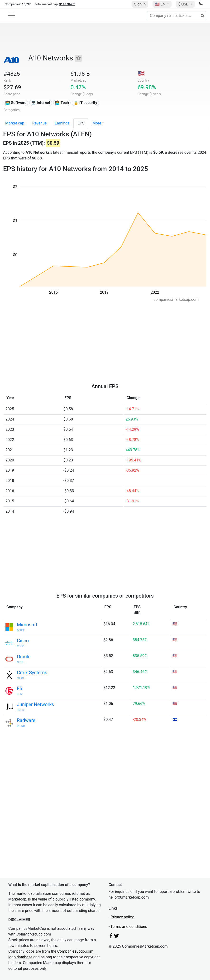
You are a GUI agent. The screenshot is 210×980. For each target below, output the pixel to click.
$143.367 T (67, 4)
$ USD (184, 4)
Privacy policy (122, 917)
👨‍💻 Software (16, 103)
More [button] (97, 123)
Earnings (62, 123)
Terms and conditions (129, 927)
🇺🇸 (161, 4)
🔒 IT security (86, 103)
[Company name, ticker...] (177, 16)
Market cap (15, 123)
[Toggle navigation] (11, 15)
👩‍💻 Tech (62, 103)
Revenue (40, 123)
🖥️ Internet (41, 103)
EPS (81, 123)
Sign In (140, 4)
